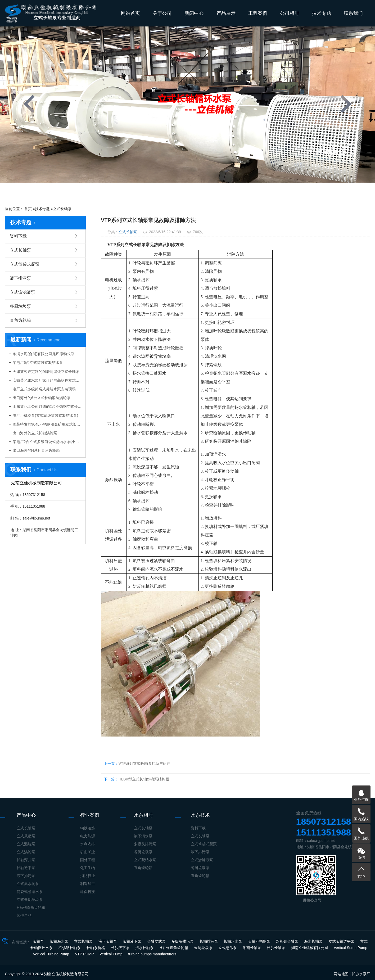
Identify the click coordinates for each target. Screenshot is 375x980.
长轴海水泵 (60, 941)
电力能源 (88, 836)
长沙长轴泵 (277, 948)
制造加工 (88, 884)
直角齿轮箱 (20, 320)
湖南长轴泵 (252, 948)
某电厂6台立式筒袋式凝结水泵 (38, 363)
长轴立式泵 (157, 941)
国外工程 (88, 860)
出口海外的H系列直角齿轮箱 (36, 450)
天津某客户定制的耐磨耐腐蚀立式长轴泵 (46, 372)
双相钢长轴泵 (288, 941)
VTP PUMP (85, 954)
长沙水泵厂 (361, 974)
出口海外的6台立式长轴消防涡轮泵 (42, 398)
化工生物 (88, 868)
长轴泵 (39, 941)
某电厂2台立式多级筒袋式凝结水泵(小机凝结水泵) (47, 442)
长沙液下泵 (121, 948)
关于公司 (162, 13)
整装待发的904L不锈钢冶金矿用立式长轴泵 (47, 424)
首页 (28, 209)
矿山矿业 (88, 852)
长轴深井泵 (26, 860)
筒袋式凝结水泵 (30, 892)
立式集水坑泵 (28, 884)
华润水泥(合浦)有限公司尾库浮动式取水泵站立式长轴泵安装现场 (47, 354)
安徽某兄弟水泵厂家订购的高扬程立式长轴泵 (47, 380)
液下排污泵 (20, 278)
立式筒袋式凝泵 (25, 264)
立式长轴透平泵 (342, 941)
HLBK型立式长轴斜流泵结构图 (144, 779)
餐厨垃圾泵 (20, 306)
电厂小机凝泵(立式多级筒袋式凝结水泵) (45, 416)
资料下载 (18, 236)
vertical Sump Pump (351, 948)
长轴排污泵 (209, 941)
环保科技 (88, 892)
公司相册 (290, 13)
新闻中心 (194, 13)
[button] (151, 192)
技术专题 (322, 13)
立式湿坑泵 (26, 844)
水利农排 (88, 844)
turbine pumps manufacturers (152, 954)
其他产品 (24, 915)
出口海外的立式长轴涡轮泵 (35, 433)
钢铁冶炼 (88, 828)
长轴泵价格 (96, 948)
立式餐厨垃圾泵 (30, 900)
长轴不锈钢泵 (260, 941)
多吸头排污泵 (145, 844)
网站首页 (130, 13)
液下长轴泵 (108, 941)
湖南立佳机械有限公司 (310, 948)
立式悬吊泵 (26, 836)
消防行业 (88, 876)
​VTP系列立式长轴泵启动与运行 (144, 764)
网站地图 (341, 974)
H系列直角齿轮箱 (31, 907)
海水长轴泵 (314, 941)
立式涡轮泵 (26, 852)
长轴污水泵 (233, 941)
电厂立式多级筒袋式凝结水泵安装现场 (44, 389)
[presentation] (29, 104)
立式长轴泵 (62, 209)
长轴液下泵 (133, 941)
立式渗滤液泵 (22, 292)
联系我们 (353, 13)
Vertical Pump (111, 954)
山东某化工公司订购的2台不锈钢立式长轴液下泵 (47, 407)
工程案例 (258, 13)
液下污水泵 (143, 836)
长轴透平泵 (26, 868)
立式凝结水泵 (145, 860)
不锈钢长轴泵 (70, 948)
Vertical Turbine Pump (51, 954)
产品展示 (226, 13)
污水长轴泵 (145, 948)
